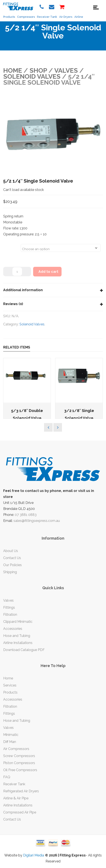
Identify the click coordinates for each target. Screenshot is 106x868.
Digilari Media (34, 855)
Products (9, 17)
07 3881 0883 (26, 515)
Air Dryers (66, 17)
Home (13, 70)
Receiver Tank (47, 17)
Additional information (23, 290)
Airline (79, 17)
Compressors (26, 17)
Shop (38, 70)
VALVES (66, 70)
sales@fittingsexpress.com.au (37, 521)
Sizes (9, 245)
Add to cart (48, 272)
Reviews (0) (13, 304)
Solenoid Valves (32, 76)
